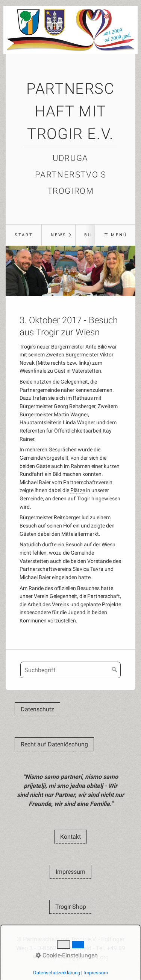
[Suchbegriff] (70, 670)
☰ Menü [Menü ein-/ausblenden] (116, 235)
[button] (37, 709)
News (59, 235)
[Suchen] (115, 670)
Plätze (78, 490)
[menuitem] (23, 235)
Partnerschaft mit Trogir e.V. (70, 111)
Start (24, 235)
